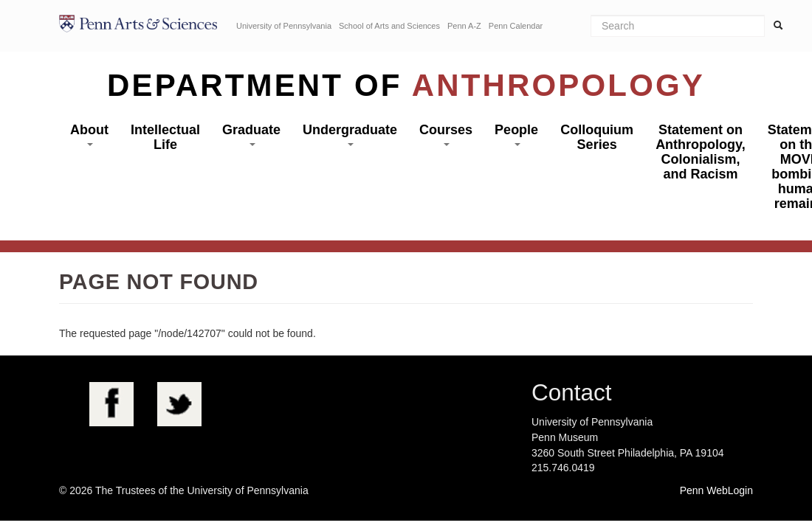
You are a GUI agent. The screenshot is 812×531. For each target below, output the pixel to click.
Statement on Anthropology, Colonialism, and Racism (701, 152)
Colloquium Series (597, 137)
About (89, 134)
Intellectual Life (165, 137)
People (516, 134)
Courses (446, 134)
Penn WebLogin (716, 490)
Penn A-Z (464, 26)
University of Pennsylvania (284, 26)
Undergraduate (350, 134)
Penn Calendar (516, 26)
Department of (406, 85)
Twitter (179, 404)
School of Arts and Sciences (389, 26)
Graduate (251, 134)
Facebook (111, 404)
